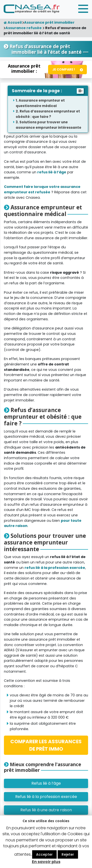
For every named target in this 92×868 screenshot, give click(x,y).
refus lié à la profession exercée (55, 568)
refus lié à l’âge (52, 172)
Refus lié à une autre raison (46, 810)
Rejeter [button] (68, 854)
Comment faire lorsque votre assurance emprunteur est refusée (42, 189)
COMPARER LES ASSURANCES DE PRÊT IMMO (46, 745)
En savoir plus (46, 862)
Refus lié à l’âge (46, 783)
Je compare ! (64, 69)
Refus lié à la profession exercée (46, 797)
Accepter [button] (44, 854)
